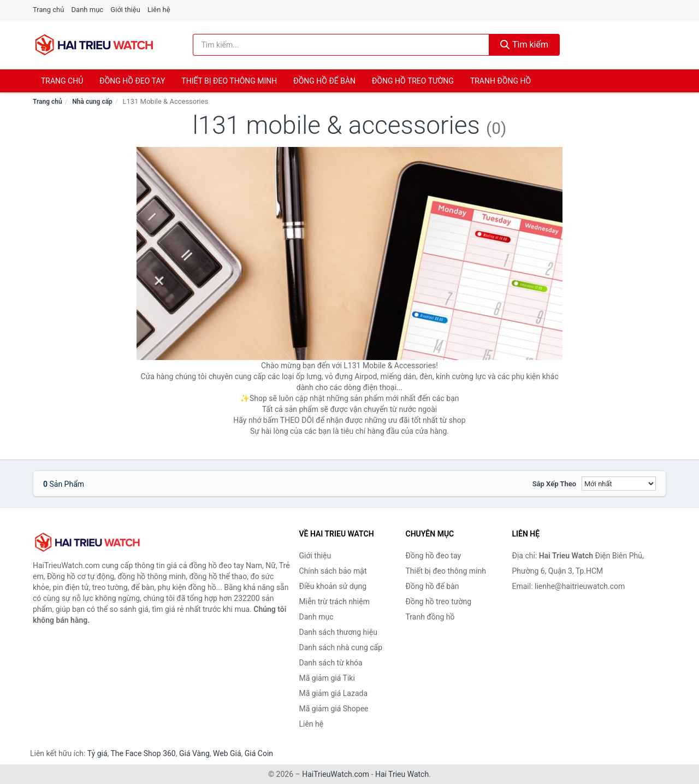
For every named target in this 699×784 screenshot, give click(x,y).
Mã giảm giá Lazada (334, 693)
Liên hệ (159, 10)
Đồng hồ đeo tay (132, 81)
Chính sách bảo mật (333, 571)
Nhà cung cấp (92, 102)
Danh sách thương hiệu (338, 632)
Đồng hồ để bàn (324, 81)
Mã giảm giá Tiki (327, 678)
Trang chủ (48, 10)
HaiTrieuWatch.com (336, 774)
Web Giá (227, 753)
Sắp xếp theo (554, 484)
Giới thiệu (125, 10)
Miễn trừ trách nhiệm (334, 602)
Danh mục (88, 10)
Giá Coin (259, 753)
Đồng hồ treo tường (413, 81)
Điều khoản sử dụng (333, 586)
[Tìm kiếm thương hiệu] (341, 45)
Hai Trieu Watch (402, 774)
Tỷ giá (97, 753)
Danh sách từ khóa (331, 663)
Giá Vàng (194, 753)
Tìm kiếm (524, 45)
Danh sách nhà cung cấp (341, 647)
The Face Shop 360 (143, 753)
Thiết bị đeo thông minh (229, 81)
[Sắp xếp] (619, 484)
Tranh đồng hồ (500, 81)
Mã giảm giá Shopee (334, 709)
